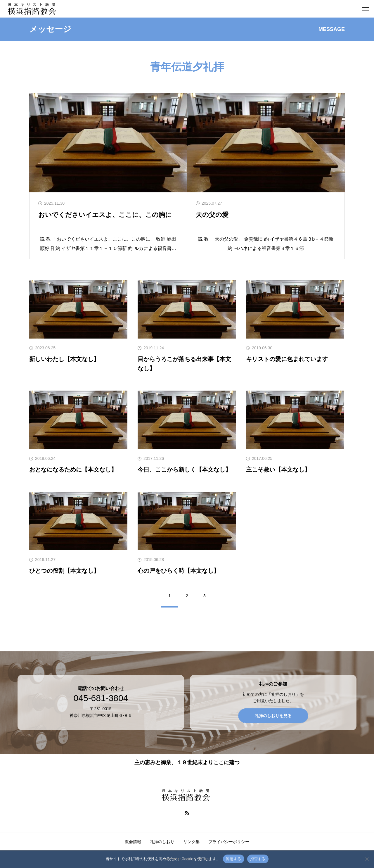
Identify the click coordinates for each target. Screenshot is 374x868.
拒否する (258, 859)
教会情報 (133, 842)
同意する (234, 859)
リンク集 (191, 842)
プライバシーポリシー (229, 842)
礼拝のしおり (162, 842)
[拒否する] (367, 859)
